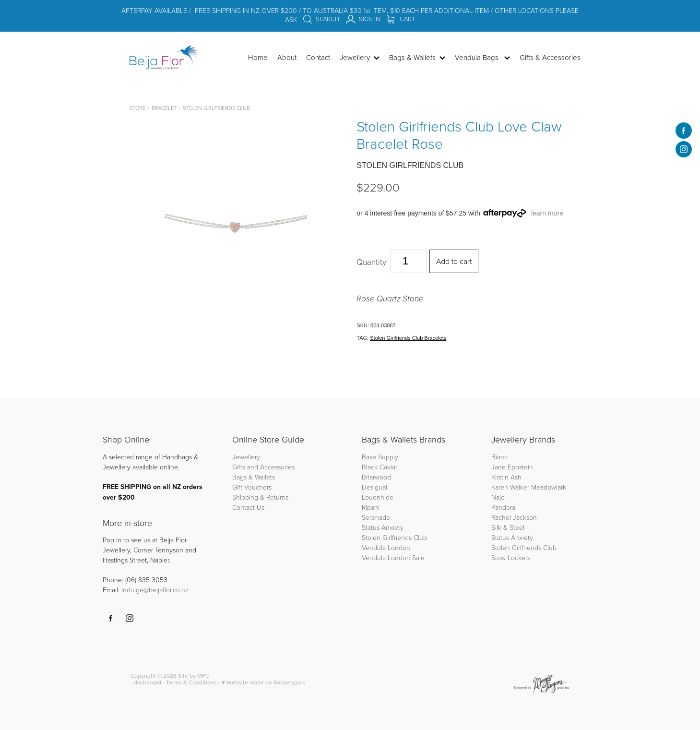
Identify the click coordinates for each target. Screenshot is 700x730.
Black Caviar (380, 467)
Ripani (371, 507)
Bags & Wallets (254, 477)
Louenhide (378, 497)
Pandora (503, 507)
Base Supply (380, 457)
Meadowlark (549, 487)
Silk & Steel (508, 527)
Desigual (374, 487)
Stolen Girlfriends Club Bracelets (408, 338)
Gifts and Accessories (263, 467)
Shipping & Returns (260, 497)
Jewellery (246, 457)
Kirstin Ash (506, 477)
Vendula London (386, 547)
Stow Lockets (511, 557)
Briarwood (376, 477)
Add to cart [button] (454, 261)
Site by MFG (194, 676)
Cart (401, 19)
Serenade (376, 517)
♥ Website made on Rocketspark (263, 682)
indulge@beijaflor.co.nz (155, 590)
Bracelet (164, 108)
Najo (498, 497)
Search (321, 19)
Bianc (500, 457)
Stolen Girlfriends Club (216, 108)
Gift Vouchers (252, 487)
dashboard (148, 682)
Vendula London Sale (393, 557)
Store (137, 108)
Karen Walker (510, 487)
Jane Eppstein (513, 467)
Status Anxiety (383, 527)
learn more (547, 213)
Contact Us (248, 507)
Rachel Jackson (514, 517)
